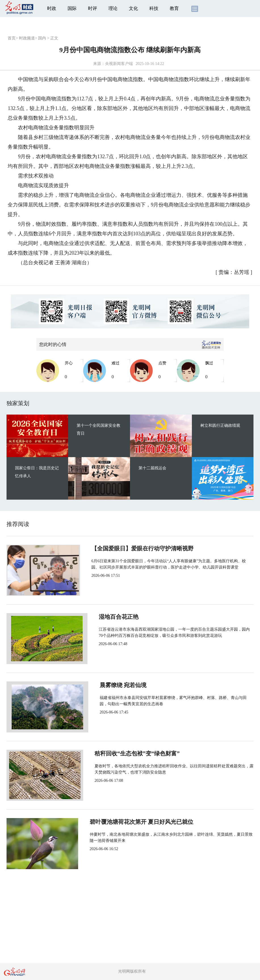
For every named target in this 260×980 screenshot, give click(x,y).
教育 (174, 8)
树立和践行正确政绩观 (220, 425)
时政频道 (27, 38)
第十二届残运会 (152, 468)
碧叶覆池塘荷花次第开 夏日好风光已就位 (141, 822)
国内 (42, 38)
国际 (72, 8)
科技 (154, 8)
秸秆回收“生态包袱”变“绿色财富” (132, 753)
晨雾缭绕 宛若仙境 (113, 685)
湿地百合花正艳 (109, 617)
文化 (133, 8)
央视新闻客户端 (119, 64)
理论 (113, 8)
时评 (93, 8)
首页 (12, 38)
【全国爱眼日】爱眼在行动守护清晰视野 (141, 548)
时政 (52, 8)
